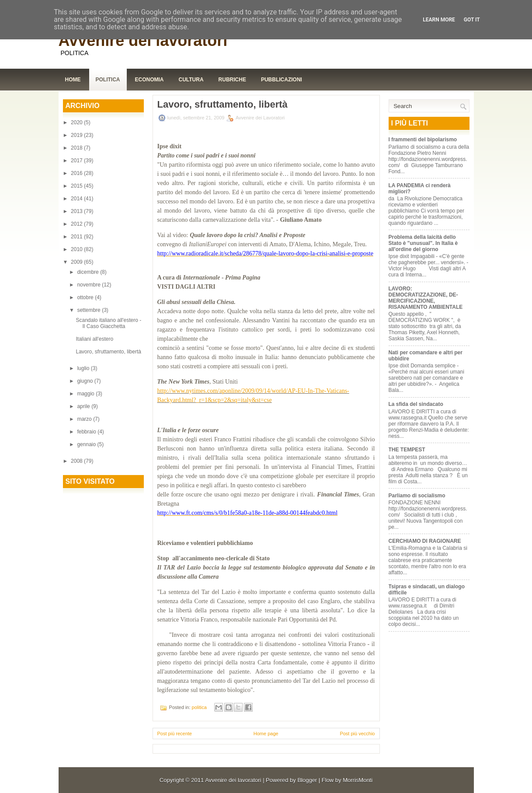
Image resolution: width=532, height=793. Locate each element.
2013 (77, 211)
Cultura (191, 80)
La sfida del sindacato (416, 404)
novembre (89, 285)
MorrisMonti (358, 780)
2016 (77, 173)
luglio (84, 368)
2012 (77, 224)
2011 (77, 237)
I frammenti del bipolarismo (423, 140)
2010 (77, 249)
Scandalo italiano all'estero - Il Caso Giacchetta (108, 323)
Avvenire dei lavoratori (143, 40)
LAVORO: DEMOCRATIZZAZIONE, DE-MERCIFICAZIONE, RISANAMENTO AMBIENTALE (426, 298)
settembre (89, 310)
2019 (77, 135)
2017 (77, 161)
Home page (266, 734)
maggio (86, 394)
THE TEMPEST (407, 450)
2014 (77, 199)
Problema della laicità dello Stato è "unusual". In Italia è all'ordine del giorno (423, 243)
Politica (108, 80)
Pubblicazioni (282, 80)
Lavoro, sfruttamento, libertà (108, 352)
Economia (150, 80)
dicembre (89, 272)
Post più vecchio (357, 734)
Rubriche (232, 80)
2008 (77, 461)
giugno (85, 381)
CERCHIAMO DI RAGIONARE (425, 541)
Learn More (439, 20)
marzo (85, 419)
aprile (84, 406)
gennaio (87, 444)
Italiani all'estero (94, 339)
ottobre (86, 297)
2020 (77, 122)
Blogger (307, 780)
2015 (77, 186)
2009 (77, 262)
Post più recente (175, 734)
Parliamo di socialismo (417, 496)
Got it (472, 20)
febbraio (87, 432)
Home (73, 80)
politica (199, 707)
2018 (77, 148)
